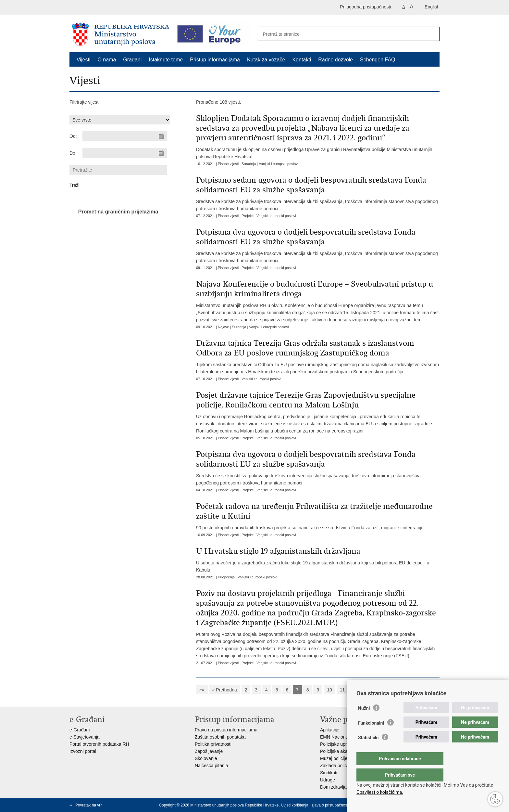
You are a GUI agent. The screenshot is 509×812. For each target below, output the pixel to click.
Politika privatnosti (213, 744)
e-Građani (80, 730)
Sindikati (329, 773)
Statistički (368, 751)
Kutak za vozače (266, 60)
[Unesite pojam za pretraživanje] (342, 34)
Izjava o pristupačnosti (330, 805)
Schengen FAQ (378, 60)
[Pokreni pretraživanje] (431, 34)
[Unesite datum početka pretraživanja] (125, 136)
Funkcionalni (371, 736)
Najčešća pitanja (211, 766)
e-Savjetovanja (85, 737)
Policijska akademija (341, 751)
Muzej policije (334, 758)
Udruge (328, 780)
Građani (132, 60)
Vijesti (83, 60)
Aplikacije (330, 730)
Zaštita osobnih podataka (220, 737)
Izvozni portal (83, 751)
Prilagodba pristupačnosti (365, 7)
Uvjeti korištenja (295, 805)
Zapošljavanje (209, 751)
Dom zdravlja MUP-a (341, 787)
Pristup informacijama (215, 60)
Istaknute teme (166, 60)
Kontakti (302, 60)
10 (329, 690)
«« (202, 690)
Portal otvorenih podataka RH (99, 744)
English (432, 7)
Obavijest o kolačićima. (380, 792)
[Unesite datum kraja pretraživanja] (125, 153)
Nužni (364, 721)
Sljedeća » (363, 690)
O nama (107, 60)
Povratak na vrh (89, 805)
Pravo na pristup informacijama (226, 730)
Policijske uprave (337, 744)
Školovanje (206, 758)
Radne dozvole (335, 60)
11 (342, 690)
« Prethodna (224, 690)
